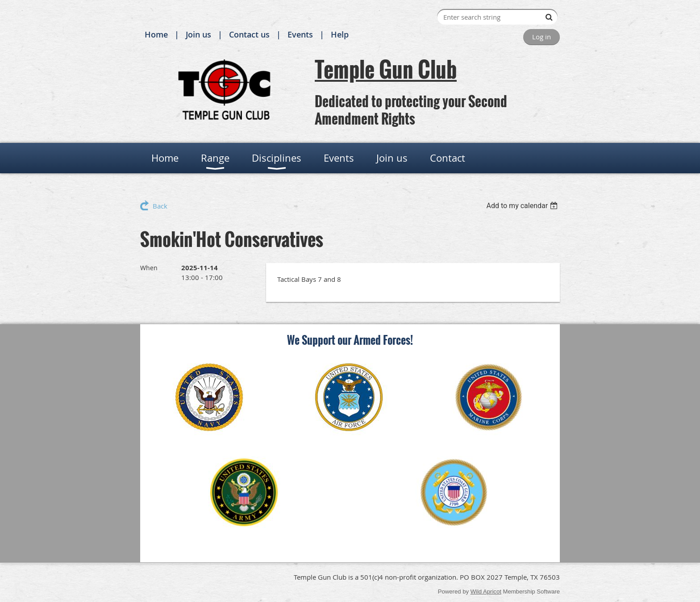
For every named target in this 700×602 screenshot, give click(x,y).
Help (340, 34)
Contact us (249, 34)
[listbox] (523, 206)
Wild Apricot (486, 592)
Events (300, 34)
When (149, 268)
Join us (198, 34)
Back (160, 206)
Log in (542, 37)
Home (156, 34)
